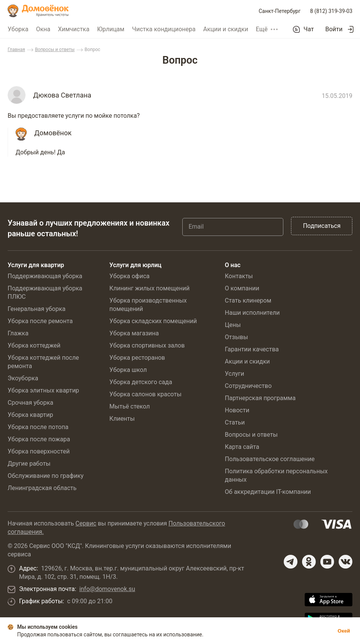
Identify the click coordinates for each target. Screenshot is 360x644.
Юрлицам (111, 29)
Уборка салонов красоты (145, 394)
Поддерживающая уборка (45, 276)
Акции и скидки (226, 29)
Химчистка (74, 29)
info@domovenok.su (107, 589)
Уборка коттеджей (34, 345)
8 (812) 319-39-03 (331, 11)
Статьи (235, 422)
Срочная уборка (31, 403)
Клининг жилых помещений (149, 288)
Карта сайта (242, 447)
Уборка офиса (129, 276)
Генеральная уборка (37, 309)
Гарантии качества (252, 349)
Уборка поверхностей (39, 451)
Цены (233, 325)
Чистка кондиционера (164, 29)
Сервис (86, 523)
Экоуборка (23, 378)
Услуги (235, 374)
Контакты (239, 276)
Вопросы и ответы (55, 50)
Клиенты (122, 419)
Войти (334, 29)
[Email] (233, 227)
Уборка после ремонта (40, 321)
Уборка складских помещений (153, 321)
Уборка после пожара (39, 439)
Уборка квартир (30, 415)
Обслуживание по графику (46, 476)
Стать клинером (248, 300)
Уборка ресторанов (137, 358)
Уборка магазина (134, 333)
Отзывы (237, 337)
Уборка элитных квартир (43, 390)
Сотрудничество (248, 386)
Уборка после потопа (38, 427)
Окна (43, 29)
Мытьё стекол (130, 406)
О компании (242, 288)
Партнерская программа (260, 398)
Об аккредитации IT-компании (268, 492)
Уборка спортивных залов (147, 345)
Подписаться (322, 226)
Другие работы (29, 464)
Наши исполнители (252, 313)
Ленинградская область (42, 488)
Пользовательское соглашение (270, 459)
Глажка (18, 333)
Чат (309, 29)
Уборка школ (128, 370)
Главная (16, 50)
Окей (344, 631)
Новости (237, 410)
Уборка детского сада (141, 382)
